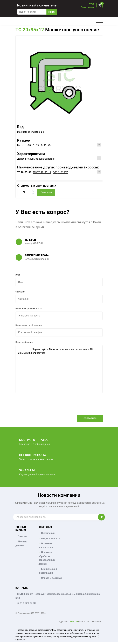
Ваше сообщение (24, 342)
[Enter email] (56, 517)
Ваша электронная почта (29, 308)
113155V (60, 172)
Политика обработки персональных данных (47, 558)
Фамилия (20, 292)
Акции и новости (51, 538)
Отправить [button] (90, 418)
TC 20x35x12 (30, 30)
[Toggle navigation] (99, 21)
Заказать (46, 192)
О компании (48, 533)
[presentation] (77, 406)
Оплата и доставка (52, 578)
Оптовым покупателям (46, 545)
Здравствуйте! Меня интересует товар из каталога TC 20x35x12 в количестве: (59, 369)
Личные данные (21, 543)
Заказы (22, 536)
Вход (91, 3)
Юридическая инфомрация (48, 571)
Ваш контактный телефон (29, 325)
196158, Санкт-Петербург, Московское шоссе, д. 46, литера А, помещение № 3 (58, 596)
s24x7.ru (74, 622)
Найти (52, 12)
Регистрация (87, 7)
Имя (18, 275)
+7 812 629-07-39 (26, 603)
